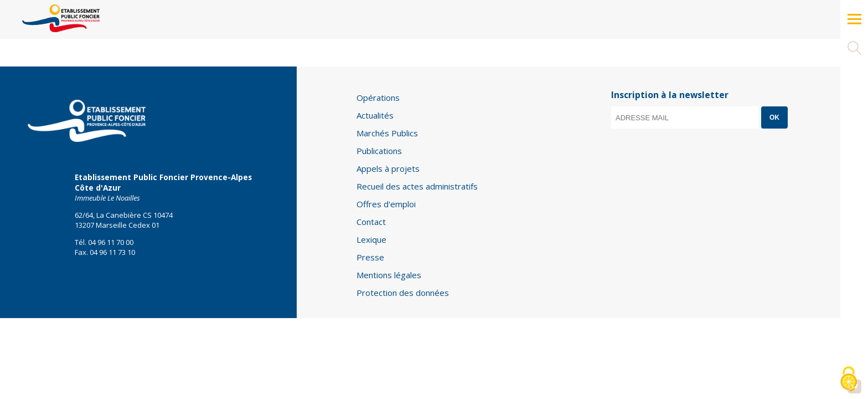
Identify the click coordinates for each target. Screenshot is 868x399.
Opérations (378, 98)
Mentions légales (389, 275)
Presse (370, 257)
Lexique (371, 239)
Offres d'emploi (386, 204)
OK (774, 117)
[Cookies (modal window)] (849, 380)
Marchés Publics (387, 133)
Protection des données (403, 293)
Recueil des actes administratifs (417, 186)
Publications (379, 151)
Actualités (375, 115)
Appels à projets (388, 168)
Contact (371, 222)
